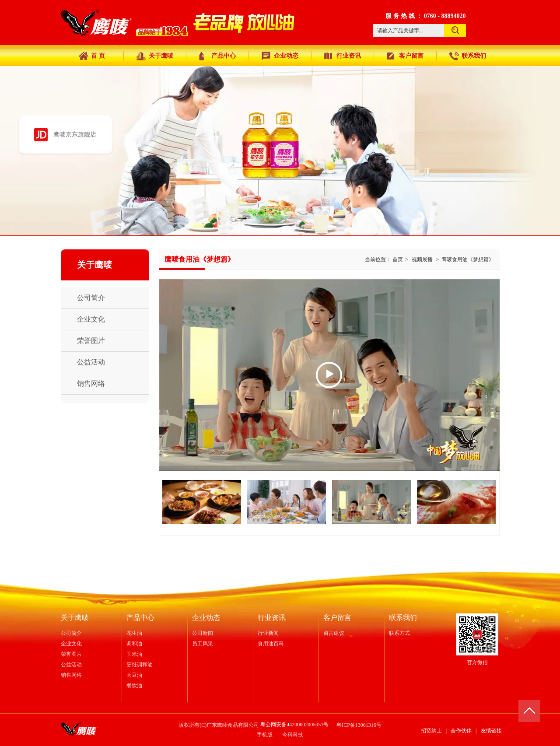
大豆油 (134, 675)
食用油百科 (271, 644)
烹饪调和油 (140, 665)
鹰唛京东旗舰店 (75, 135)
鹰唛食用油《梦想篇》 (468, 259)
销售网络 (71, 675)
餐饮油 (134, 686)
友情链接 (491, 731)
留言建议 (334, 633)
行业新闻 (268, 633)
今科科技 (293, 735)
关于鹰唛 (75, 618)
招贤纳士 (431, 731)
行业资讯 (272, 618)
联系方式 (399, 633)
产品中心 (140, 618)
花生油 (134, 633)
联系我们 (403, 618)
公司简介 (71, 633)
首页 (398, 259)
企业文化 (71, 644)
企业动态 (206, 618)
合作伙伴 (461, 731)
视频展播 (422, 259)
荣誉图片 (71, 654)
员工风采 (203, 644)
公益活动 (71, 665)
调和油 (134, 644)
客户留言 (337, 618)
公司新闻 (203, 633)
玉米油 (134, 654)
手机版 (265, 735)
